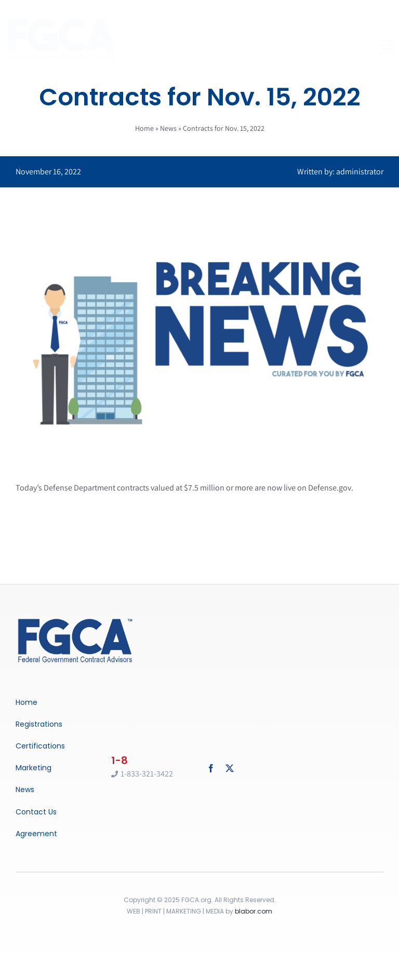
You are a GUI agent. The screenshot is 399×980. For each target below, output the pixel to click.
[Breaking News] (75, 620)
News (168, 128)
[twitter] (230, 768)
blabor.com (254, 911)
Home (144, 128)
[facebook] (211, 768)
